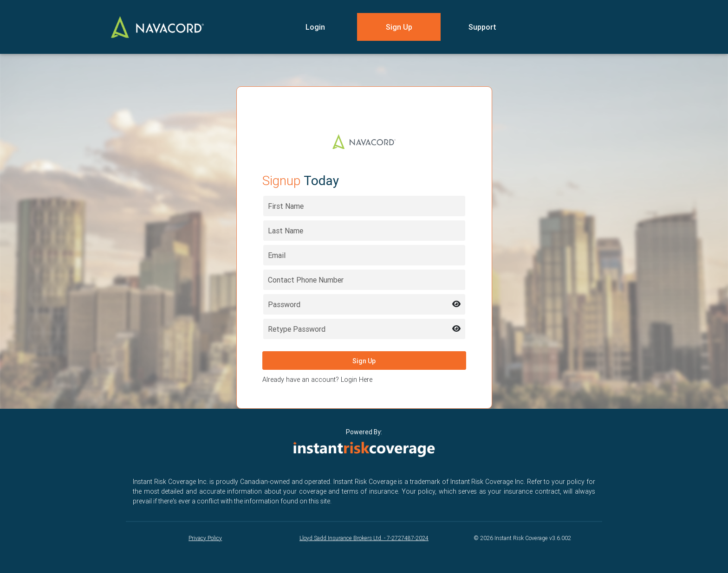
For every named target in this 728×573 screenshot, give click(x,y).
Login (315, 27)
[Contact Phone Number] (364, 280)
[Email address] (364, 255)
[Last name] (364, 231)
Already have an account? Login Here (317, 380)
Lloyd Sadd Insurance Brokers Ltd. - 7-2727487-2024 (364, 538)
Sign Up (399, 27)
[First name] (364, 206)
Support (482, 27)
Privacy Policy (205, 538)
